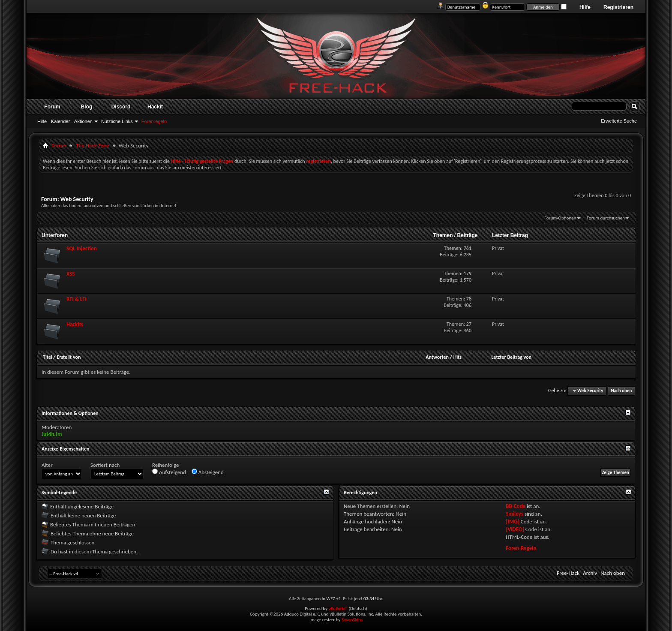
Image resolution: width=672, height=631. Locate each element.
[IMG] (513, 521)
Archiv (590, 573)
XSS (70, 274)
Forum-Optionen (560, 218)
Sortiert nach (105, 465)
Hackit (155, 107)
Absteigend (208, 472)
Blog (87, 107)
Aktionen (83, 121)
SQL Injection (82, 248)
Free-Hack (568, 573)
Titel (48, 357)
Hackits (75, 324)
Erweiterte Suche (619, 121)
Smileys (514, 514)
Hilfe (585, 7)
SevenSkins (352, 620)
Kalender (60, 121)
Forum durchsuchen (606, 218)
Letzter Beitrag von (511, 357)
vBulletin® (338, 608)
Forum (52, 107)
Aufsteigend (169, 472)
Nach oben (621, 391)
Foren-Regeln (521, 548)
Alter (47, 465)
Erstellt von (69, 357)
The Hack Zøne (92, 146)
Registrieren (618, 7)
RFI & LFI (76, 299)
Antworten (437, 357)
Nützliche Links (117, 121)
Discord (121, 107)
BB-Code (516, 506)
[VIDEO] (515, 529)
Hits (457, 357)
